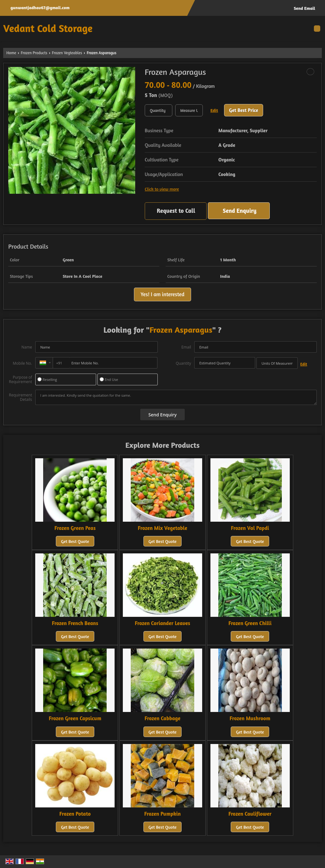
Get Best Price (244, 110)
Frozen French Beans (75, 623)
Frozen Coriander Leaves (162, 623)
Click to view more (162, 189)
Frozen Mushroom (250, 718)
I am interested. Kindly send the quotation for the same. (176, 397)
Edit (214, 110)
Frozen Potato (75, 814)
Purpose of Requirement (20, 380)
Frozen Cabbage (163, 718)
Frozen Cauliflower (250, 814)
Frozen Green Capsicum (75, 718)
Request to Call (176, 211)
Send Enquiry (240, 211)
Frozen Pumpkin (163, 814)
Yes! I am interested (162, 294)
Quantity (183, 363)
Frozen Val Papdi (250, 528)
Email (186, 347)
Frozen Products (34, 53)
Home (11, 53)
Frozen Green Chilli (250, 623)
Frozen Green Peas (75, 528)
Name (27, 347)
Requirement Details (20, 397)
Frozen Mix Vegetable (162, 528)
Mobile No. (22, 363)
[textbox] (189, 110)
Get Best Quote (75, 541)
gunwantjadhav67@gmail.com (40, 7)
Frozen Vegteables (67, 53)
